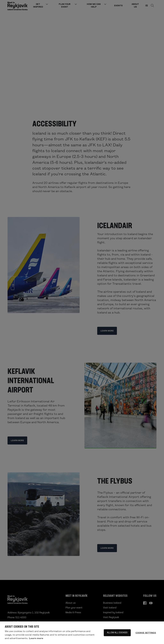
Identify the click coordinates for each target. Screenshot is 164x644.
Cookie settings (146, 633)
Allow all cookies (117, 633)
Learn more (36, 638)
